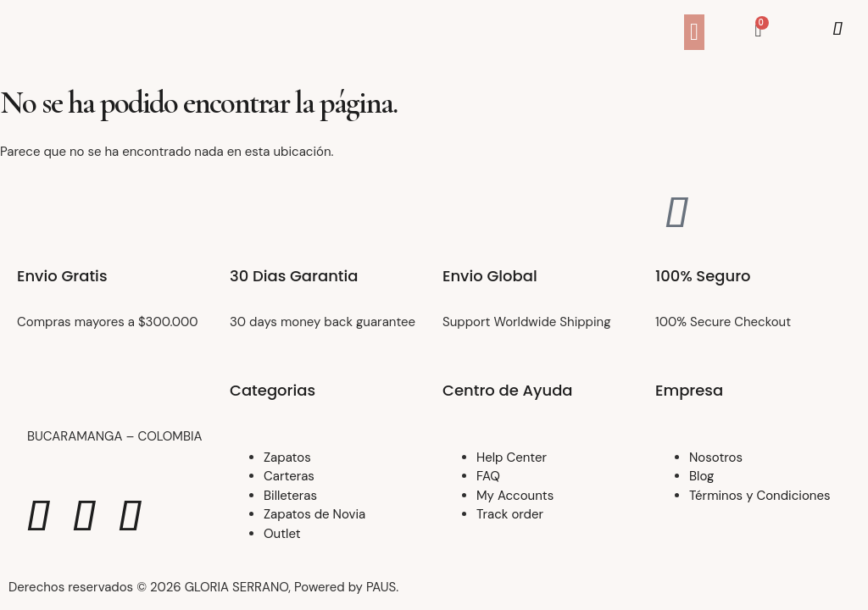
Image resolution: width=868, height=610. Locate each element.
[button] (694, 32)
